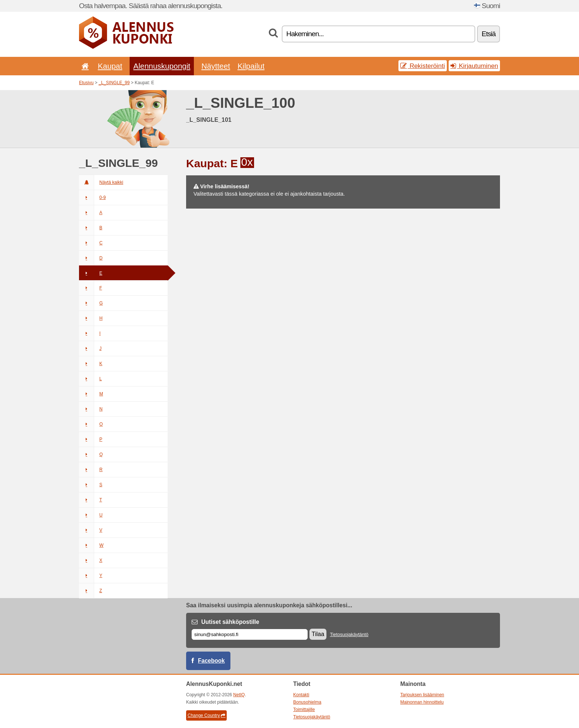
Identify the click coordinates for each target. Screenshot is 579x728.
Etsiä (489, 34)
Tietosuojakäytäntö (349, 635)
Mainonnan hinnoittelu (422, 702)
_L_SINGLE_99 (114, 83)
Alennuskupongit (162, 66)
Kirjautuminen (474, 66)
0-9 (92, 198)
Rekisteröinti (423, 66)
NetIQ (239, 695)
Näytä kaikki (101, 182)
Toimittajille (304, 710)
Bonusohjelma (307, 702)
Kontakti (301, 695)
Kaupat (110, 66)
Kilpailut (251, 66)
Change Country (206, 715)
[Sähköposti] (250, 634)
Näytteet (216, 66)
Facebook (211, 661)
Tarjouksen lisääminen (422, 695)
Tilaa (318, 634)
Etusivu (86, 83)
